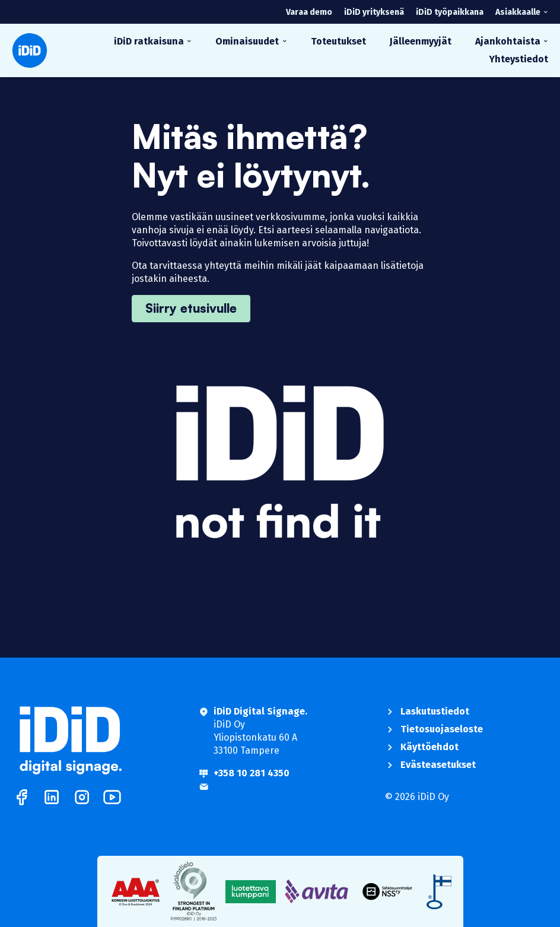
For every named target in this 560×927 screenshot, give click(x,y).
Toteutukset (338, 41)
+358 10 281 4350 (252, 773)
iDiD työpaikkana (450, 12)
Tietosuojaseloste (442, 729)
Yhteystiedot (519, 59)
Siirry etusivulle (191, 308)
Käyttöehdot (429, 747)
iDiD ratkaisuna (149, 41)
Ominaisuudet (247, 41)
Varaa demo (309, 12)
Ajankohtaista (508, 41)
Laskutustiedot (435, 711)
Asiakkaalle (518, 12)
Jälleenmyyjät (421, 41)
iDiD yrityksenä (374, 12)
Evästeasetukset (438, 765)
